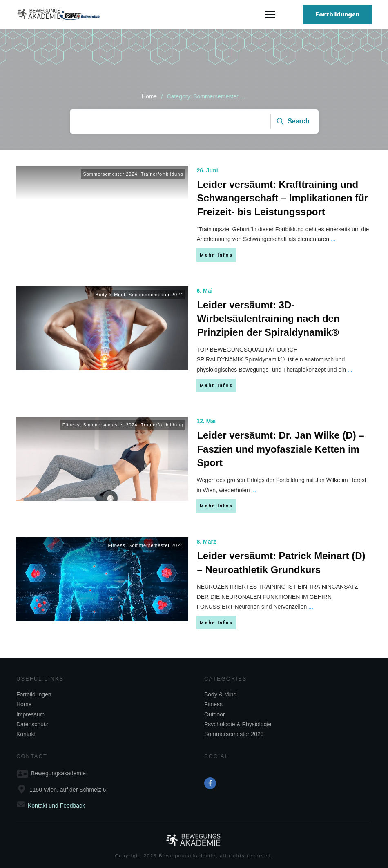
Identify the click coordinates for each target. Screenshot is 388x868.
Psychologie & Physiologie (238, 724)
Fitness (71, 425)
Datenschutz (32, 724)
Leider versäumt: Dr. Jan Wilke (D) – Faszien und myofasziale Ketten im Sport (280, 449)
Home (24, 704)
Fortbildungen (34, 694)
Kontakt (26, 734)
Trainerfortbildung (162, 174)
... (333, 239)
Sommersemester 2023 (234, 734)
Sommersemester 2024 (110, 174)
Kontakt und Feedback (56, 806)
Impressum (30, 714)
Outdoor (215, 714)
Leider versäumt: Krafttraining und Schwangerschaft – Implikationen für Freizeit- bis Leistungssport (282, 198)
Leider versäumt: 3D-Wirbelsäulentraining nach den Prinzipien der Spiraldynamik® (268, 319)
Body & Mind (110, 295)
